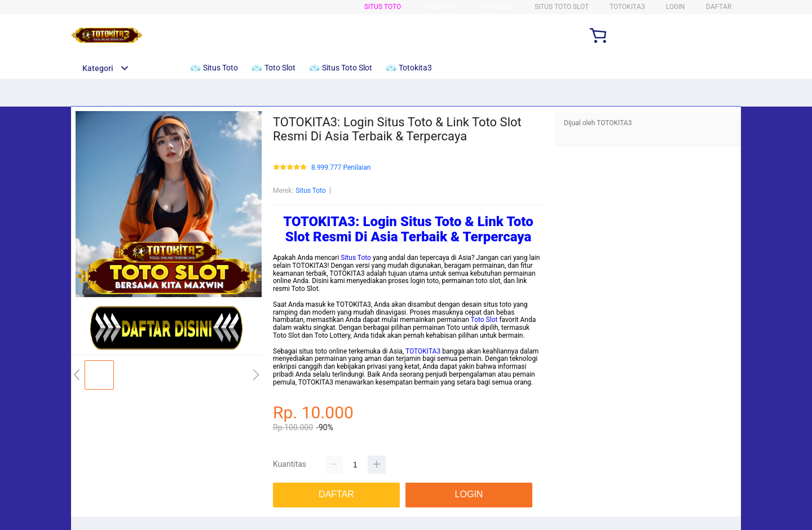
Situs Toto (383, 7)
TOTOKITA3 (423, 351)
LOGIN (676, 7)
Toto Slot (497, 7)
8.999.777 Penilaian (341, 168)
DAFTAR (719, 7)
